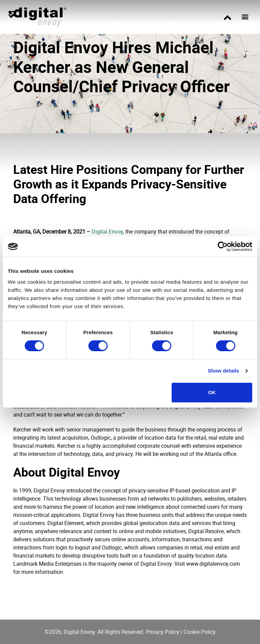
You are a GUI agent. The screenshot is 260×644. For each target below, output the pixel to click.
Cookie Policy (200, 632)
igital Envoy (109, 232)
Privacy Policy (163, 632)
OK (212, 392)
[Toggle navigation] (245, 17)
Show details (224, 371)
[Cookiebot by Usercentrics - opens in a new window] (223, 246)
